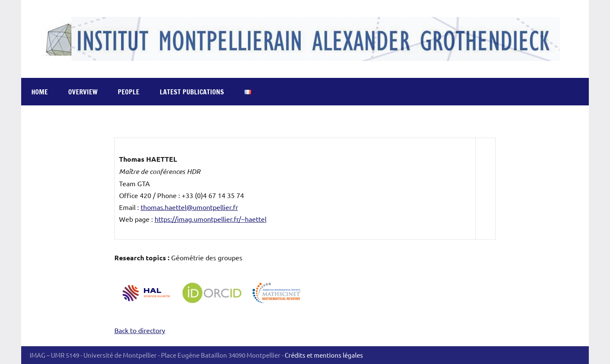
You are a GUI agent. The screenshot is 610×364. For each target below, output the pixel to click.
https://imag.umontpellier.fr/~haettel (211, 219)
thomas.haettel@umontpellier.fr (189, 207)
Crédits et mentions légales (324, 355)
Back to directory (140, 330)
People (129, 92)
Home (40, 92)
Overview (83, 92)
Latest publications (192, 92)
